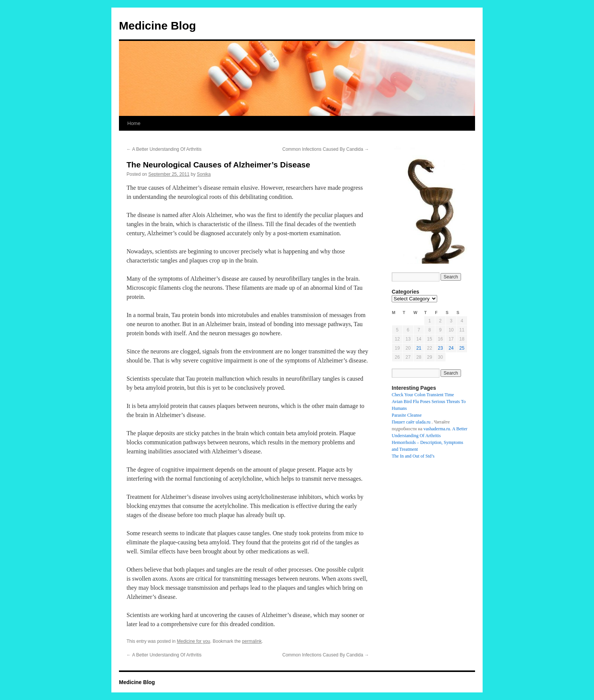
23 (440, 348)
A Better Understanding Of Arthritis (164, 149)
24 (451, 348)
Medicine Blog (157, 26)
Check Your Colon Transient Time (423, 395)
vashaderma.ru (437, 429)
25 (462, 348)
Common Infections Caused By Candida (326, 149)
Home (134, 123)
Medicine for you (194, 641)
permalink (252, 641)
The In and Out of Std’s (413, 456)
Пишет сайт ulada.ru (411, 422)
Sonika (204, 174)
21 (419, 348)
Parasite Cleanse (407, 415)
